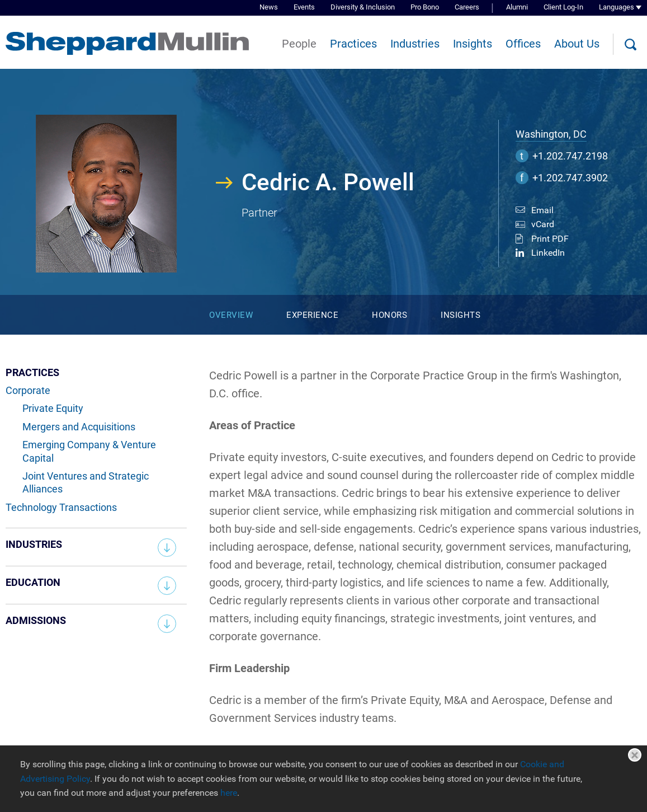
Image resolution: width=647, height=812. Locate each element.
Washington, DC (551, 134)
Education (33, 582)
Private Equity (53, 408)
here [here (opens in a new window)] (229, 793)
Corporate (28, 390)
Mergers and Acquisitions (79, 427)
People (299, 44)
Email (542, 210)
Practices (353, 44)
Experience (312, 315)
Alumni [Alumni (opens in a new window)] (517, 7)
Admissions (36, 620)
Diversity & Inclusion (363, 7)
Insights (473, 44)
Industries (415, 44)
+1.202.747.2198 (570, 156)
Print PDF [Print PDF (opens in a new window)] (550, 239)
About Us (577, 44)
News (269, 7)
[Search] (630, 45)
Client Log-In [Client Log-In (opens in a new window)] (563, 7)
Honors (389, 315)
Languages (617, 7)
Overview (231, 315)
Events (304, 7)
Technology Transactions (61, 507)
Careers (467, 7)
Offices (523, 44)
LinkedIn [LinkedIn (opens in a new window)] (548, 253)
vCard (543, 224)
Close (635, 755)
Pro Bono (425, 7)
